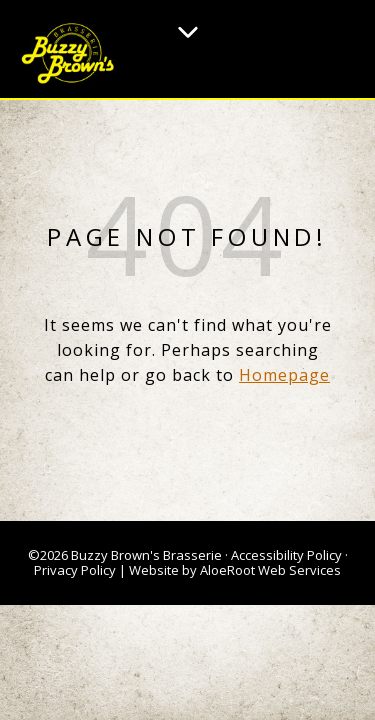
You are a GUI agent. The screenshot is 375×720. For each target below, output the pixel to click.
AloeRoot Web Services (270, 570)
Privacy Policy (75, 570)
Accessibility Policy (286, 555)
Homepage (284, 375)
